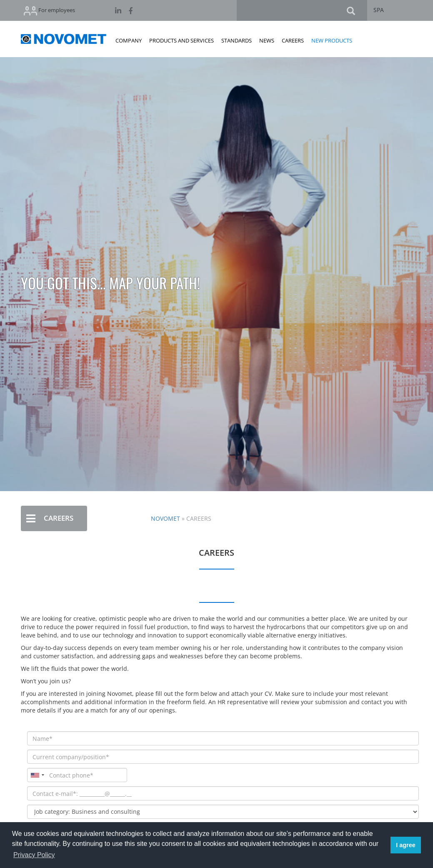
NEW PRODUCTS (332, 40)
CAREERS (293, 40)
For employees (49, 11)
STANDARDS (237, 40)
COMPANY (129, 40)
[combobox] (37, 775)
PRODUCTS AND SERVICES (181, 40)
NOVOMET (165, 518)
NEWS (267, 40)
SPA (379, 10)
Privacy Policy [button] (34, 855)
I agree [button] (405, 845)
